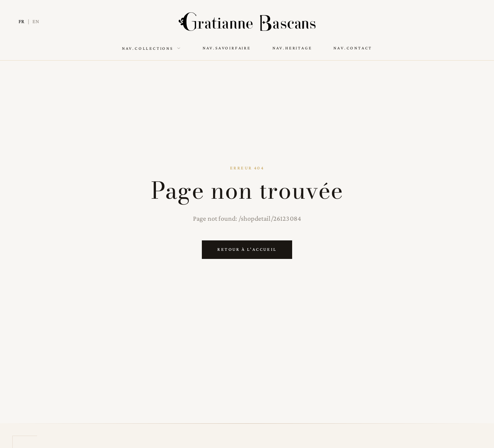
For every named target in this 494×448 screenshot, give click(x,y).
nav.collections (151, 48)
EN (36, 21)
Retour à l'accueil (247, 249)
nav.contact (353, 48)
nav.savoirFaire (227, 48)
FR (22, 21)
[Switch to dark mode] (470, 22)
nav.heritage (292, 48)
